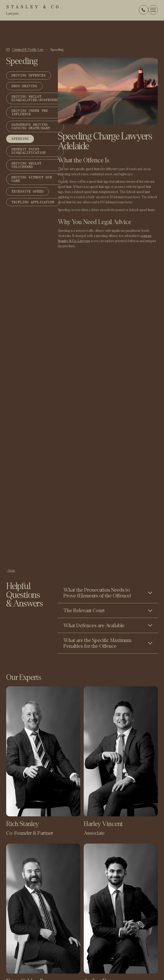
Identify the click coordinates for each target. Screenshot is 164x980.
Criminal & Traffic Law (28, 50)
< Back (11, 571)
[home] (34, 10)
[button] (153, 10)
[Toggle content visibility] (108, 593)
